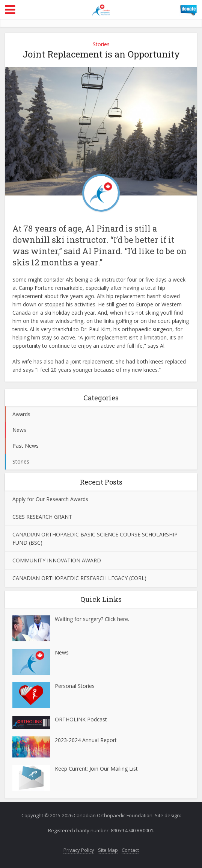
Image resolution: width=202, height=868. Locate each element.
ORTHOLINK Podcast (81, 719)
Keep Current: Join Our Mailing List (96, 769)
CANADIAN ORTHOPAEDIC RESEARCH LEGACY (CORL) (79, 578)
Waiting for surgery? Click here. (92, 619)
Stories (101, 44)
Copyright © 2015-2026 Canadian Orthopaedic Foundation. (87, 815)
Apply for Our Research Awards (50, 499)
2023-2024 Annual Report (86, 740)
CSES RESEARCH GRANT (42, 517)
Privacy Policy (79, 850)
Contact (130, 850)
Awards (21, 414)
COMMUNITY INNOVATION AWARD (57, 560)
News (19, 430)
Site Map (108, 850)
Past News (26, 446)
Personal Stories (75, 686)
